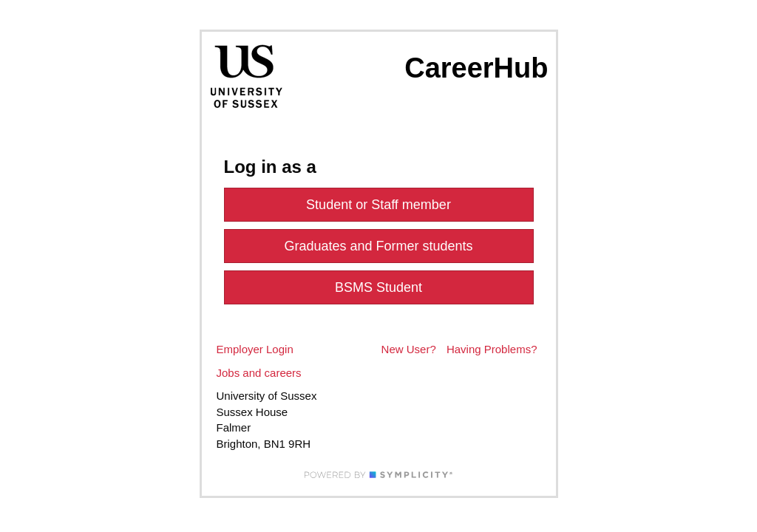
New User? (409, 349)
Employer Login (255, 349)
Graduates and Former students (378, 246)
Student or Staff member (378, 205)
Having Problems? (492, 349)
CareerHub (476, 68)
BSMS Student (378, 287)
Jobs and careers (259, 373)
